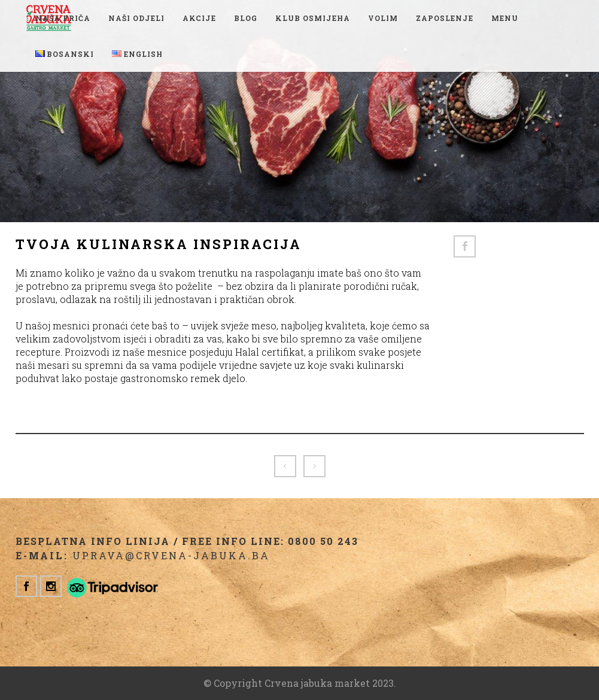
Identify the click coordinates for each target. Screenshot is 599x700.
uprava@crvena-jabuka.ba (171, 555)
